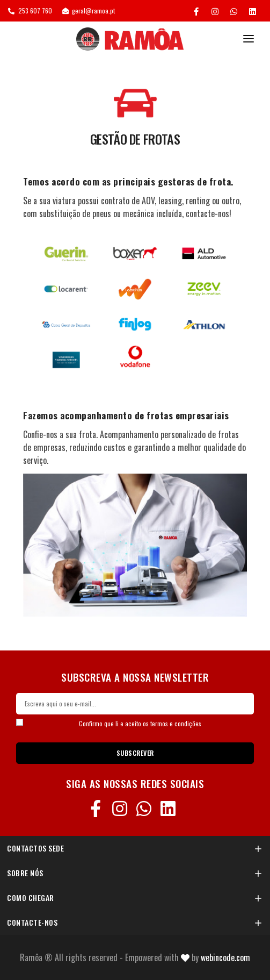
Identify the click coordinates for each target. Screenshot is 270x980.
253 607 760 (30, 10)
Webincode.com (225, 957)
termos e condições (176, 724)
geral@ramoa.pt (89, 10)
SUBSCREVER (135, 753)
